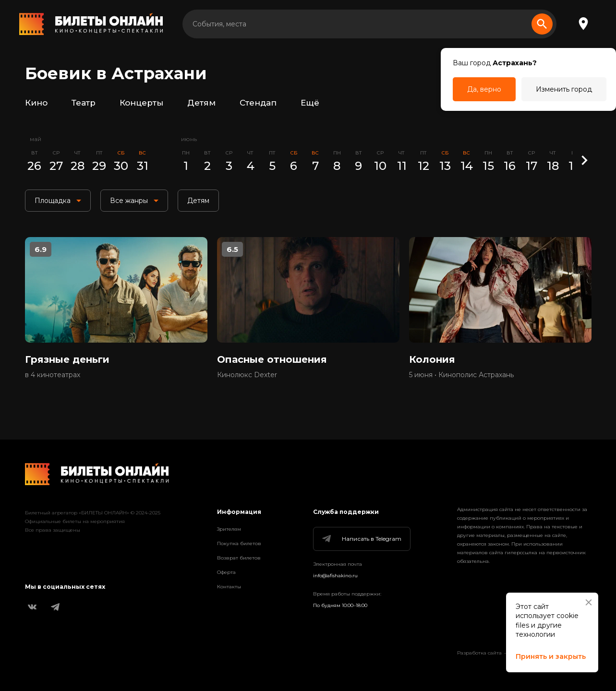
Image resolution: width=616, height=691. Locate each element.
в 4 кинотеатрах (53, 375)
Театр (84, 103)
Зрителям (229, 529)
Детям (201, 103)
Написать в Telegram (361, 539)
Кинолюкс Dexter (247, 375)
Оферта (226, 572)
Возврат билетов (239, 558)
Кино (36, 103)
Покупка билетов (239, 543)
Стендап (258, 103)
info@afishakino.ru (335, 576)
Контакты (229, 587)
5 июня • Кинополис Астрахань (461, 375)
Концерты (141, 103)
